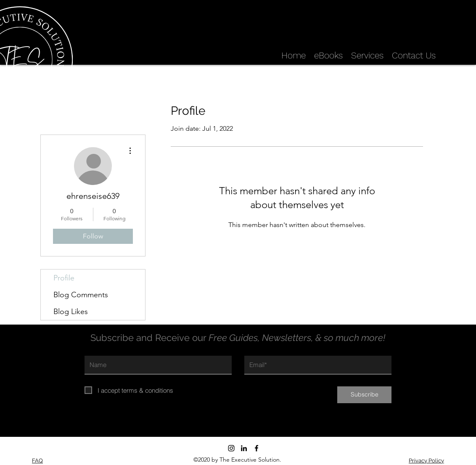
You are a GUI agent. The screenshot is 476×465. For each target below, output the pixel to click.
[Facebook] (257, 448)
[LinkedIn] (244, 448)
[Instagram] (231, 448)
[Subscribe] (364, 395)
